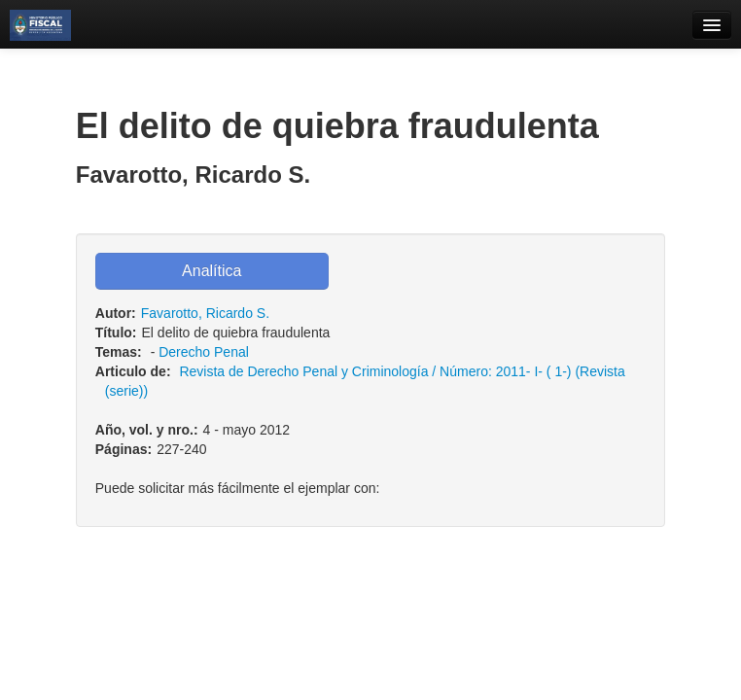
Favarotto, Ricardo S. (205, 313)
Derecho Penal (204, 352)
